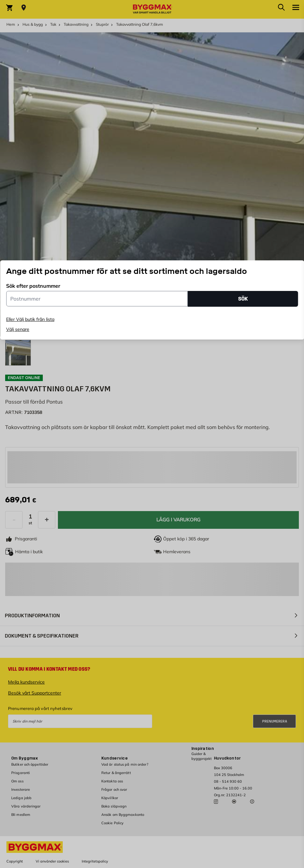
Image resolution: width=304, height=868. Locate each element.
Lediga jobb (21, 798)
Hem (11, 24)
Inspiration (203, 749)
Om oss (17, 781)
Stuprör (102, 24)
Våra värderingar (26, 806)
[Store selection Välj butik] (24, 8)
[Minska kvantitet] (14, 520)
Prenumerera (275, 721)
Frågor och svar (114, 789)
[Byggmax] (152, 9)
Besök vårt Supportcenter (35, 693)
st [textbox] (30, 523)
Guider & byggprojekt (202, 756)
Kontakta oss (112, 781)
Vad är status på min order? (125, 764)
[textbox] (21, 500)
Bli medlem (21, 815)
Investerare (21, 789)
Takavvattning (76, 24)
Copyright (15, 861)
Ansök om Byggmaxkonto (123, 815)
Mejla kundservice (26, 682)
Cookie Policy (112, 823)
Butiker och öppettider (30, 764)
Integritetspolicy (95, 861)
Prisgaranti (21, 773)
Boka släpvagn (114, 806)
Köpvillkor (110, 798)
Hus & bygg (33, 24)
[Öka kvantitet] (47, 520)
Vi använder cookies (52, 861)
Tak (53, 24)
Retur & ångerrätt (116, 773)
